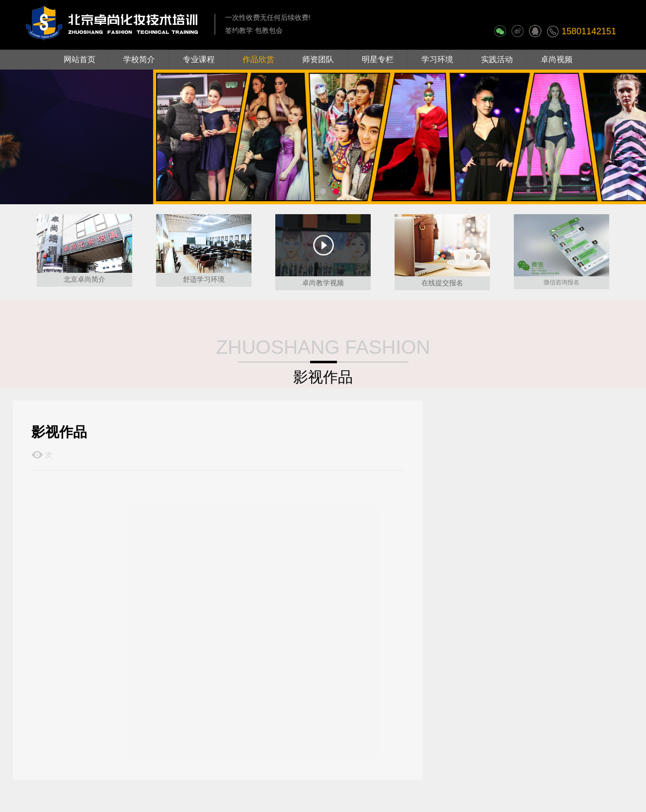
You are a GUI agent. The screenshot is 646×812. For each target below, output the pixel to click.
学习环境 (437, 59)
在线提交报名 (442, 283)
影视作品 (323, 377)
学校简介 (139, 59)
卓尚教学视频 (323, 283)
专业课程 (199, 59)
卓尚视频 (557, 59)
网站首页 (80, 59)
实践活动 (497, 59)
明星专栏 (378, 59)
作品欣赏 (258, 59)
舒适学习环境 (204, 279)
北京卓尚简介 (84, 279)
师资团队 (318, 59)
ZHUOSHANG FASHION (323, 347)
